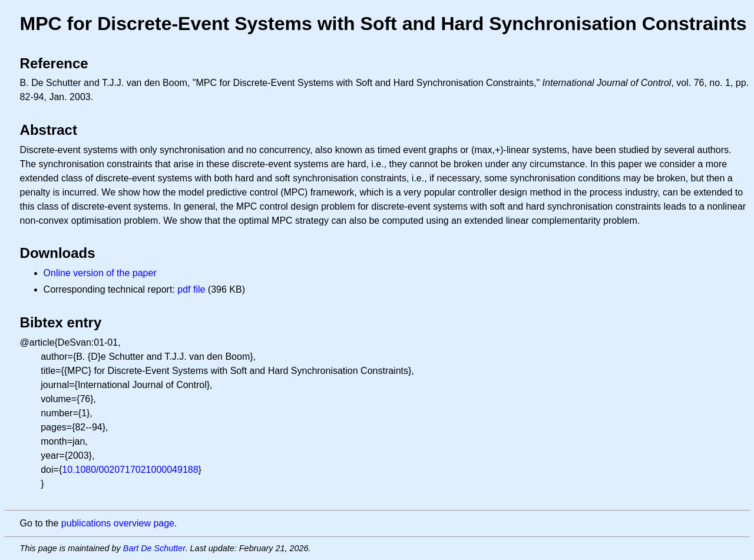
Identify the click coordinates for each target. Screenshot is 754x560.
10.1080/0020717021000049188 (130, 470)
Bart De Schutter (154, 548)
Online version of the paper (100, 273)
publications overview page (118, 523)
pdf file (191, 289)
